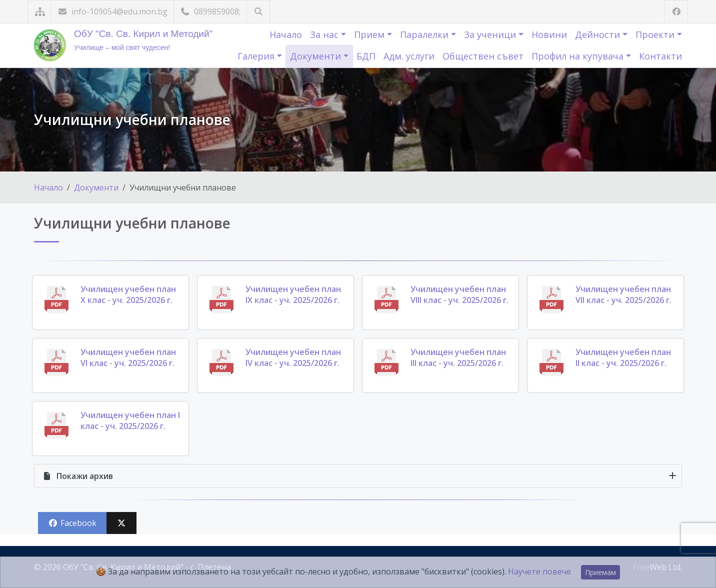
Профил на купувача (579, 56)
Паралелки (425, 34)
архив (77, 476)
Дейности (599, 34)
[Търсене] (258, 12)
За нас (325, 34)
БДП (366, 56)
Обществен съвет (483, 56)
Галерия (257, 56)
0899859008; (210, 11)
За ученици (491, 34)
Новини (549, 34)
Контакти (660, 56)
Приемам (600, 572)
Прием (370, 34)
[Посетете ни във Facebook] (676, 12)
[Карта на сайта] (40, 12)
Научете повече (539, 571)
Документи (317, 56)
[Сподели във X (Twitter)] (121, 523)
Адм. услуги (409, 56)
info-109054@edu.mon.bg (112, 11)
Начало (286, 34)
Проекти (656, 34)
